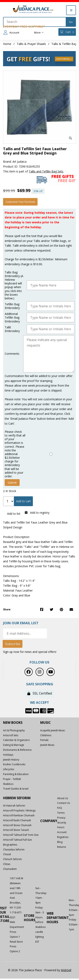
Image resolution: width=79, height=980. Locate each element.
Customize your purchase (20, 202)
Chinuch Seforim (12, 859)
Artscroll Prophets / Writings (19, 811)
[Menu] (71, 10)
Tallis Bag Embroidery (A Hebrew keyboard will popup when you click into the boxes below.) (14, 285)
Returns (62, 847)
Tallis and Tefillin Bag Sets (46, 171)
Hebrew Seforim (17, 798)
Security (62, 823)
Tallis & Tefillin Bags (65, 44)
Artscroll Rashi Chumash (17, 820)
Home (7, 44)
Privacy (61, 818)
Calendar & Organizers (16, 740)
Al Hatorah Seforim (14, 806)
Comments (12, 354)
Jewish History (11, 760)
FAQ (60, 808)
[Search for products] (35, 22)
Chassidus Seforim (14, 850)
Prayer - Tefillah (12, 779)
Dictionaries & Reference (17, 750)
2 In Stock (10, 491)
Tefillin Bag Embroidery (12, 306)
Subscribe (13, 644)
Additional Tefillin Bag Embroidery (12, 318)
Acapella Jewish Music (53, 730)
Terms (61, 813)
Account (11, 32)
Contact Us (63, 803)
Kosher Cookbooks (14, 764)
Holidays (8, 755)
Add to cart (23, 501)
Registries (63, 837)
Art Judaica (19, 162)
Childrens (46, 735)
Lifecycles (9, 769)
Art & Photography (14, 730)
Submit (12, 483)
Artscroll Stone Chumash (17, 825)
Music (46, 723)
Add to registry (37, 513)
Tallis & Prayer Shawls (31, 44)
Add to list (13, 514)
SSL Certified (40, 693)
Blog (60, 842)
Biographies (10, 845)
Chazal (7, 854)
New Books (13, 723)
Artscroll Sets (11, 735)
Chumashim (10, 869)
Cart (67, 32)
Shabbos (8, 784)
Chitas (7, 864)
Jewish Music (47, 745)
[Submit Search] (71, 22)
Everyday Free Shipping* (24, 26)
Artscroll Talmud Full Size (17, 840)
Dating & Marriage (14, 745)
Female (44, 740)
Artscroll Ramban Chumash (19, 815)
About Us (63, 798)
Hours (61, 827)
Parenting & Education (16, 774)
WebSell (66, 970)
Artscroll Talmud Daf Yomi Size (21, 835)
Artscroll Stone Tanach (16, 830)
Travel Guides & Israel (16, 789)
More (39, 32)
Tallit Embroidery (12, 329)
